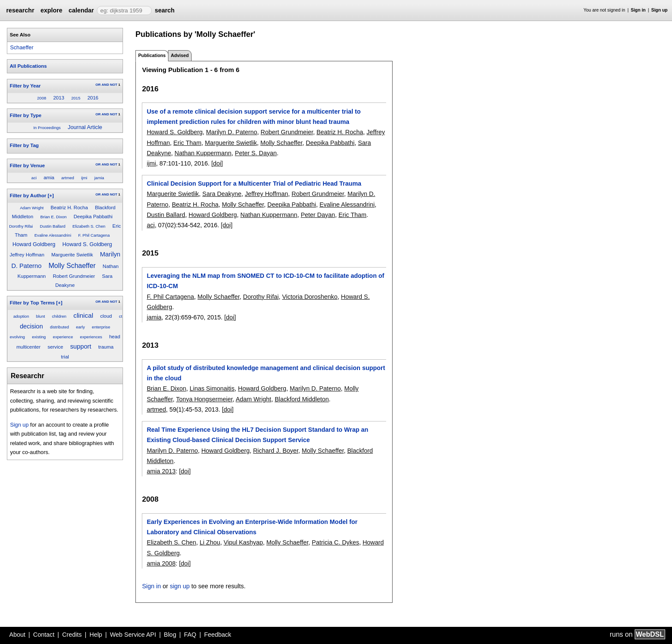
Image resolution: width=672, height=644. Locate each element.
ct (121, 316)
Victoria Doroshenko (310, 297)
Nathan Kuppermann (203, 153)
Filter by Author (28, 196)
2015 (76, 98)
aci (34, 178)
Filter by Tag (24, 145)
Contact (44, 635)
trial (65, 357)
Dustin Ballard (53, 226)
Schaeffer (22, 47)
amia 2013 (161, 471)
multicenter (28, 347)
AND (105, 85)
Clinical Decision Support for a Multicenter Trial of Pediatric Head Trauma (254, 184)
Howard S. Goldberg (87, 244)
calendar (81, 10)
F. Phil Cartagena (94, 235)
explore (51, 10)
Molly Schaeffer (72, 266)
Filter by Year (25, 86)
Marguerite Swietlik (72, 255)
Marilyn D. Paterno (232, 132)
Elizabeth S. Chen (89, 226)
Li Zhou (210, 542)
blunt (40, 316)
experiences (91, 337)
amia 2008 (161, 563)
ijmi (84, 178)
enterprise (101, 327)
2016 (93, 98)
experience (63, 337)
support (81, 346)
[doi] (217, 163)
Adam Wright (31, 208)
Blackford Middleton (302, 399)
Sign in (638, 10)
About (18, 635)
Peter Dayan (318, 215)
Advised (180, 55)
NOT (114, 85)
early (80, 327)
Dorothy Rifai (21, 226)
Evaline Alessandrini (53, 235)
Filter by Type (26, 115)
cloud (106, 316)
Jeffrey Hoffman (27, 255)
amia (49, 178)
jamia (99, 178)
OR (98, 85)
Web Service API (133, 635)
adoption (21, 316)
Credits (72, 635)
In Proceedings (47, 128)
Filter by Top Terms (32, 303)
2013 (59, 98)
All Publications (28, 66)
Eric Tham (187, 143)
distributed (60, 327)
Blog (170, 635)
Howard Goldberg (34, 244)
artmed (68, 178)
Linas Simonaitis (212, 388)
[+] (51, 196)
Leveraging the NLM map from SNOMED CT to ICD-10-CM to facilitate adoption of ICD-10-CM (265, 281)
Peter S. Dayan (256, 153)
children (59, 316)
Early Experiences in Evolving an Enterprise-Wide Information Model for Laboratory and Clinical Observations (252, 527)
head (115, 337)
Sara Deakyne (222, 194)
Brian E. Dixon (53, 217)
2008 (41, 98)
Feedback (217, 635)
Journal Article (85, 127)
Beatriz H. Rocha (69, 208)
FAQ (190, 635)
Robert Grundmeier (74, 276)
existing (39, 337)
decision (31, 326)
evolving (17, 337)
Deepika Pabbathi (93, 217)
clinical (83, 315)
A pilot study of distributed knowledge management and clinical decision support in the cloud (266, 373)
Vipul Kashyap (243, 542)
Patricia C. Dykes (336, 542)
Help (96, 635)
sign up (180, 586)
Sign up (660, 10)
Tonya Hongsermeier (204, 399)
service (55, 347)
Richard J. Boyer (276, 451)
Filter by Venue (27, 166)
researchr (20, 10)
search (165, 10)
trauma (106, 347)
